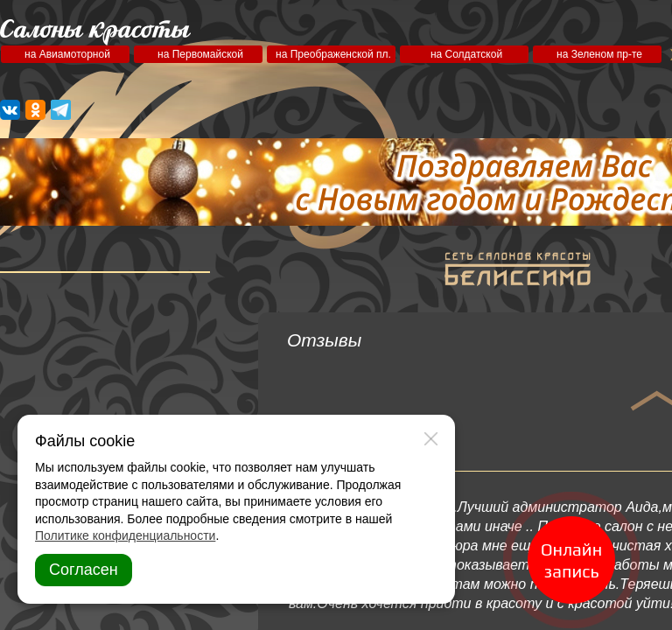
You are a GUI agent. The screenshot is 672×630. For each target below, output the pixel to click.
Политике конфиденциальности (125, 535)
